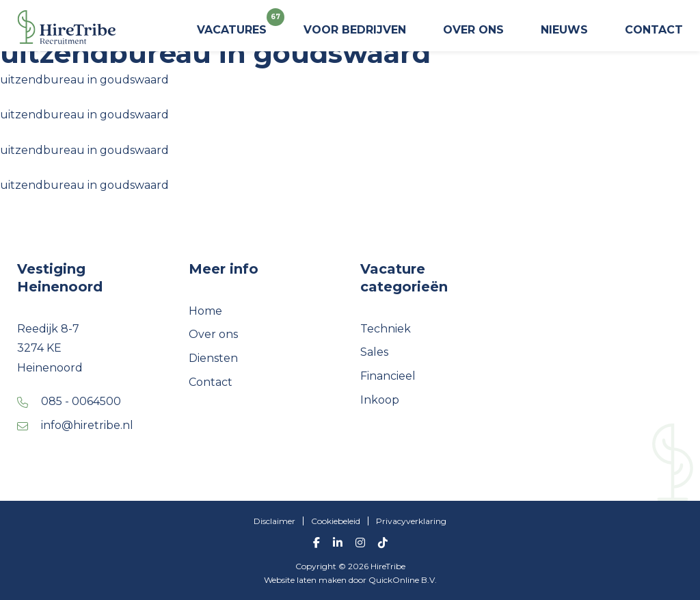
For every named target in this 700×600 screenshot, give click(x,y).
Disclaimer (274, 521)
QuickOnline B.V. (403, 580)
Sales (374, 352)
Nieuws (564, 30)
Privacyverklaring (411, 521)
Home (205, 311)
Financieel (388, 376)
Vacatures (232, 25)
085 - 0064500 (81, 401)
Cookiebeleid (336, 521)
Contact (654, 30)
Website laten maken (306, 580)
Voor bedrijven (355, 30)
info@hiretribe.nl (87, 425)
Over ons (473, 30)
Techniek (386, 329)
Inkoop (380, 400)
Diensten (213, 358)
